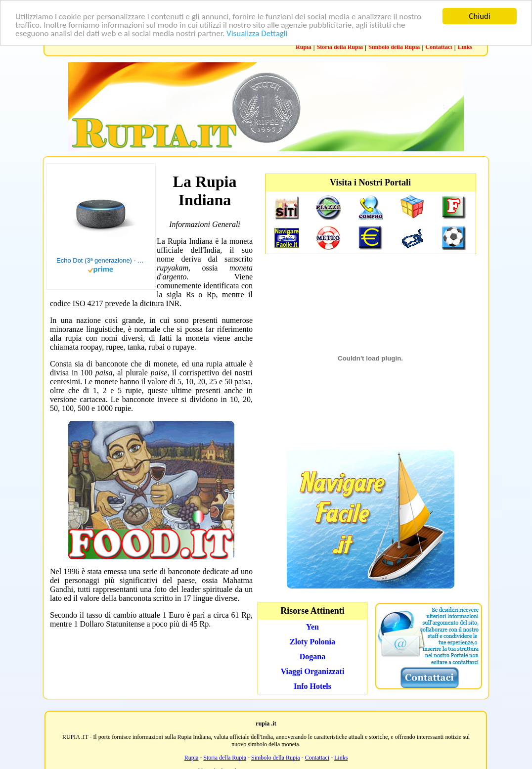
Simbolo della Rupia (394, 47)
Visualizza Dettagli (257, 33)
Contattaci (439, 47)
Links (465, 47)
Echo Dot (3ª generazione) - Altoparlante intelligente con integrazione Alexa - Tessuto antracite (101, 260)
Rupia (303, 47)
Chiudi (480, 16)
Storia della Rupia (340, 47)
